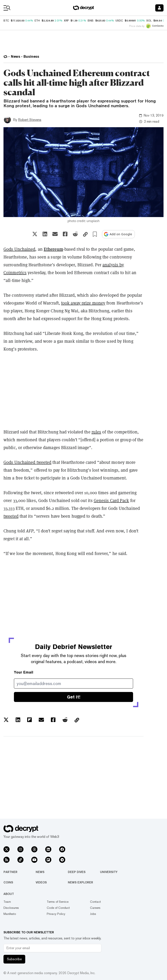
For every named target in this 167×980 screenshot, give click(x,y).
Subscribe (14, 959)
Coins (8, 882)
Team (7, 902)
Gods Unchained (19, 249)
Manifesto (10, 914)
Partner (10, 872)
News (40, 872)
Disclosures (11, 908)
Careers (95, 908)
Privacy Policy (56, 914)
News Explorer (80, 882)
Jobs (93, 914)
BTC (6, 21)
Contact (95, 902)
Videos (41, 882)
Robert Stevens (30, 120)
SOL (149, 21)
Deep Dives (77, 872)
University (109, 872)
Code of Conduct (58, 908)
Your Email (24, 672)
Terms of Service (58, 902)
